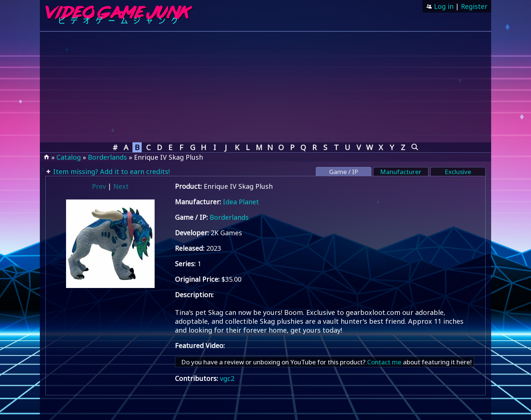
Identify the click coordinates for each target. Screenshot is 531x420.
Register (474, 6)
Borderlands (107, 157)
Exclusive (458, 172)
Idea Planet (241, 202)
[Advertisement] (265, 87)
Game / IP (344, 172)
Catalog (69, 157)
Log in (443, 6)
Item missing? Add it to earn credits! (111, 171)
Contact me (384, 362)
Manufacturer (401, 172)
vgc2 (227, 378)
